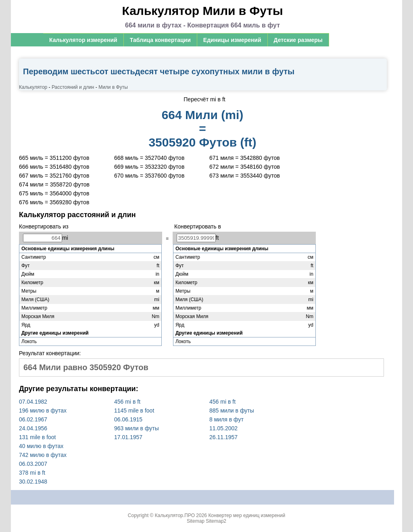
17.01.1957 (128, 437)
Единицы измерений (232, 40)
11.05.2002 (223, 428)
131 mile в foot (38, 437)
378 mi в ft (32, 473)
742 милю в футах (43, 455)
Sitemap (196, 521)
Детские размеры (298, 40)
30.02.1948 (33, 482)
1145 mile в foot (134, 411)
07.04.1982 (33, 402)
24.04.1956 (33, 428)
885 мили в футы (232, 411)
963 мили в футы (137, 428)
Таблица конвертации (160, 40)
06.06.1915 (128, 419)
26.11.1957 (223, 437)
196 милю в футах (43, 411)
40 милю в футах (41, 446)
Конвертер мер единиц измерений (247, 515)
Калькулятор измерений (83, 40)
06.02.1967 (33, 419)
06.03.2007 (33, 464)
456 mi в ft (127, 402)
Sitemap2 (216, 521)
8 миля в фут (226, 419)
